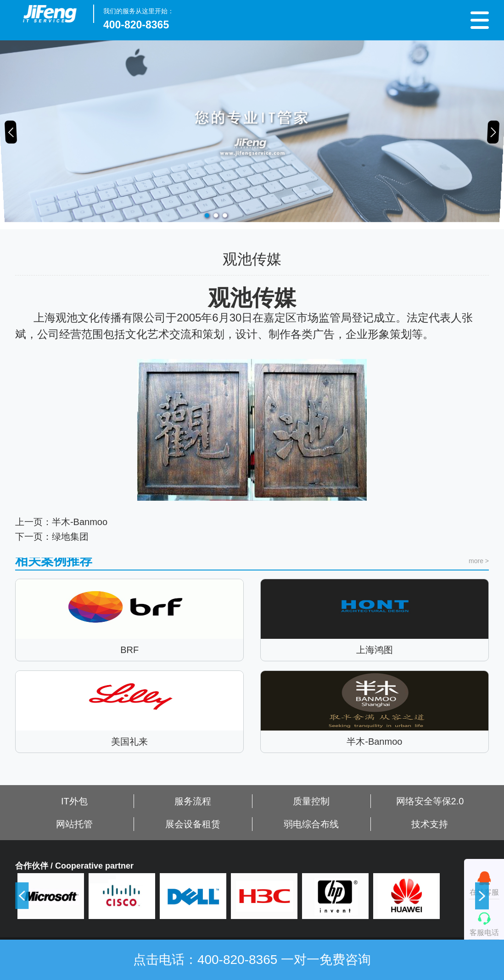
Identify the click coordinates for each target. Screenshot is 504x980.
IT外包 (74, 801)
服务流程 (193, 801)
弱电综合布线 (311, 824)
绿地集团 (70, 556)
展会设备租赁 (193, 824)
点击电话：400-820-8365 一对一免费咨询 (252, 960)
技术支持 (430, 824)
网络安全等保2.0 (430, 801)
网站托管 (74, 824)
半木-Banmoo (80, 541)
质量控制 (311, 801)
